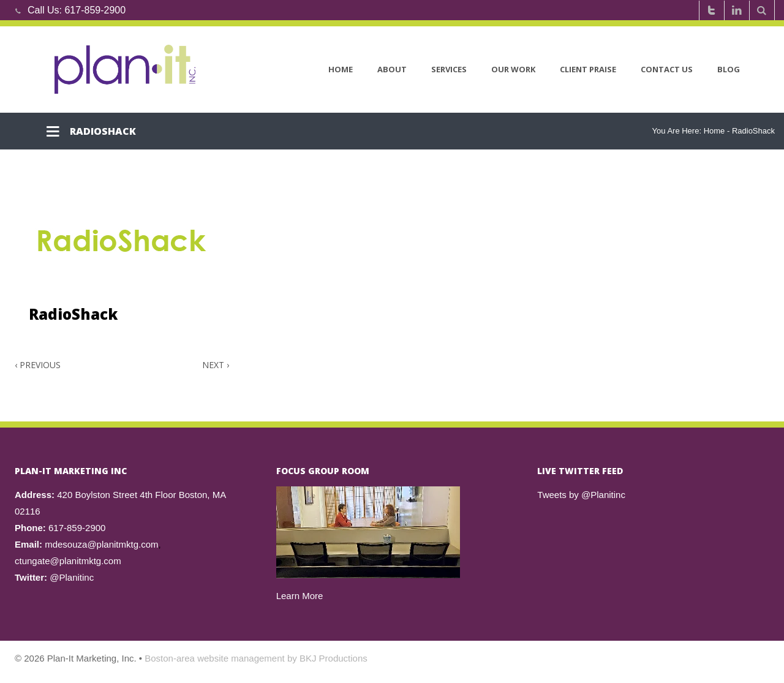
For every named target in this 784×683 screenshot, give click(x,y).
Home (341, 69)
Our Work (513, 69)
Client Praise (588, 69)
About (392, 69)
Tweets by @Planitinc (581, 495)
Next (216, 365)
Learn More (300, 596)
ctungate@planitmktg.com (68, 561)
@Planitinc (72, 577)
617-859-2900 (95, 10)
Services (449, 69)
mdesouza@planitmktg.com (101, 544)
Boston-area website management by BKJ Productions (256, 658)
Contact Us (667, 69)
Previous (38, 365)
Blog (729, 69)
